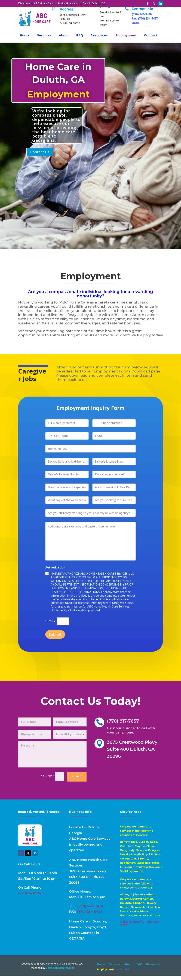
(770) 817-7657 (123, 726)
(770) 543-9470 (31, 898)
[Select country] (95, 426)
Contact (151, 36)
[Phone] (109, 422)
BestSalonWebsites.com (60, 972)
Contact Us (40, 156)
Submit (67, 632)
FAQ (80, 36)
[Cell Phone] (75, 444)
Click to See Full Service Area (140, 928)
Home (25, 36)
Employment (126, 36)
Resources (99, 36)
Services (44, 36)
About (64, 36)
